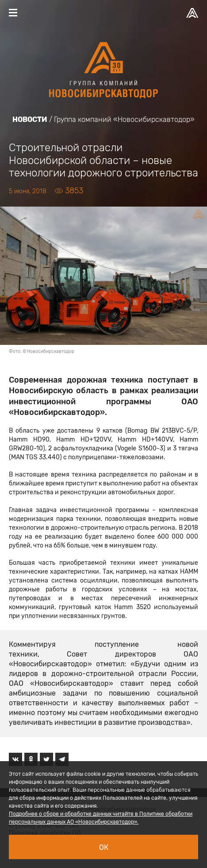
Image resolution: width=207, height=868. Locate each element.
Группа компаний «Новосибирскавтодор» (124, 119)
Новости (30, 119)
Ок (104, 847)
